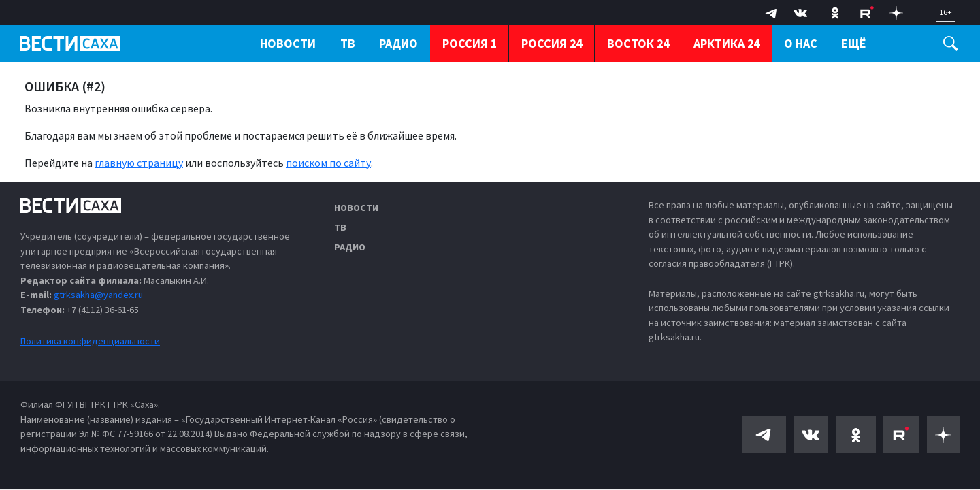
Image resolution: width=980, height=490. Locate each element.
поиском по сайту (328, 163)
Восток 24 (638, 43)
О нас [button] (801, 43)
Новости (356, 208)
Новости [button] (288, 43)
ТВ (340, 227)
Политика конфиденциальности (90, 341)
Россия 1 (470, 43)
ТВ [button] (348, 43)
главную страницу (139, 163)
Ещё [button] (854, 43)
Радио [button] (398, 43)
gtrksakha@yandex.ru (98, 295)
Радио (350, 247)
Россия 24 (552, 43)
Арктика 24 (726, 43)
